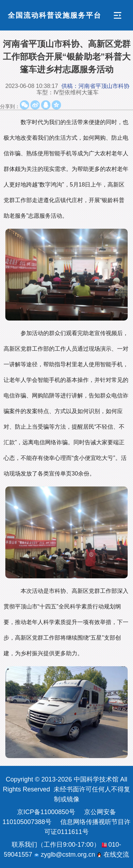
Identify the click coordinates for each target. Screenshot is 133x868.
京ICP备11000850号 (46, 812)
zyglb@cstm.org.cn (65, 855)
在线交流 (113, 855)
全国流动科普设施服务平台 (55, 15)
